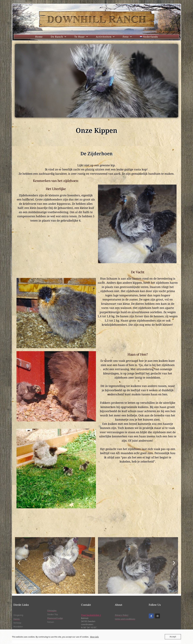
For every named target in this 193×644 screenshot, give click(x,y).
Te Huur (81, 37)
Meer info (94, 637)
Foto (127, 37)
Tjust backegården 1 (91, 616)
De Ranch (58, 37)
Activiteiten (105, 37)
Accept (173, 637)
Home (16, 34)
